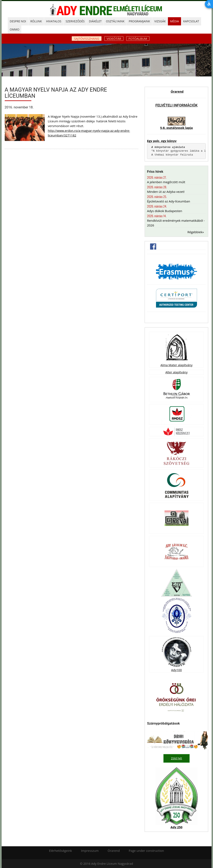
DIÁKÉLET (95, 21)
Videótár (114, 39)
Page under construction (146, 851)
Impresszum (90, 851)
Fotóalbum (138, 39)
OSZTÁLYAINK (115, 21)
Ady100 (177, 670)
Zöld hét (177, 758)
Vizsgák (160, 21)
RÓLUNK (36, 21)
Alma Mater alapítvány (177, 365)
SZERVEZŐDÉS (75, 21)
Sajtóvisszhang (87, 39)
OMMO (15, 29)
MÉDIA (174, 21)
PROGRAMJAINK (139, 21)
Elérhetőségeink (60, 851)
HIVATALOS (54, 21)
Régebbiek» (196, 232)
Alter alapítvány (177, 372)
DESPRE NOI (18, 21)
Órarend (177, 91)
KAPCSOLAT (191, 21)
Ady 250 (177, 827)
